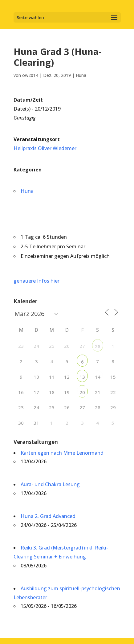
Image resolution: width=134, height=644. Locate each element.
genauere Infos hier (37, 281)
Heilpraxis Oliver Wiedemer (45, 148)
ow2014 (30, 75)
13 (82, 377)
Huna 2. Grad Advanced (48, 516)
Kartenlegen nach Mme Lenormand (62, 453)
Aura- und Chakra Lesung (50, 484)
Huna (81, 75)
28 (98, 346)
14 (98, 377)
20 (82, 392)
